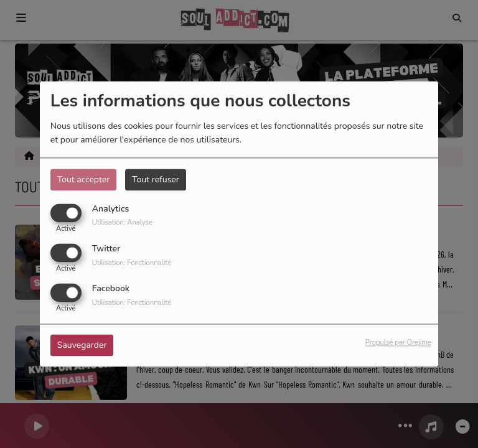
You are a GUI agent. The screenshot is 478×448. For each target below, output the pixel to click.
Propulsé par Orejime (398, 343)
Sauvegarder (82, 346)
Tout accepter (83, 180)
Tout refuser (156, 180)
